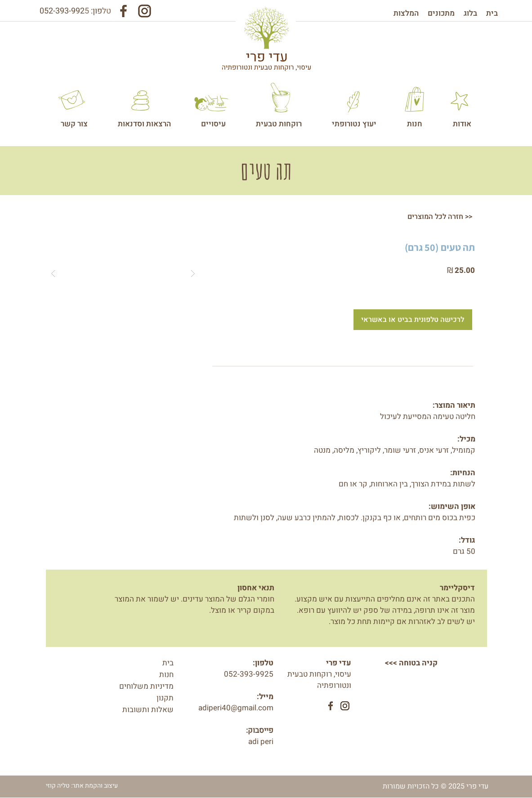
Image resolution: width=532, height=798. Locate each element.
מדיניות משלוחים (146, 686)
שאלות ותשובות (148, 710)
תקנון (165, 698)
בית (168, 663)
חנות (166, 675)
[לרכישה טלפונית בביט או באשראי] (413, 320)
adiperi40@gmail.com (236, 708)
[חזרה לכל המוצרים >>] (440, 217)
